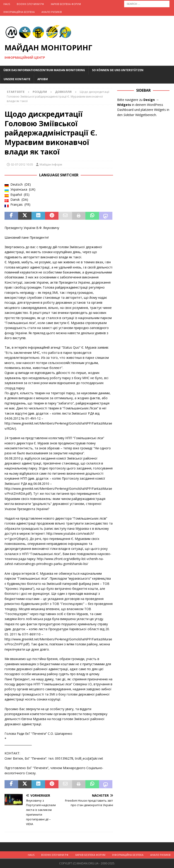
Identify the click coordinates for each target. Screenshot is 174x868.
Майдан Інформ (51, 164)
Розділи (40, 92)
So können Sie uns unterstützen (118, 70)
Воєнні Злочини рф (30, 4)
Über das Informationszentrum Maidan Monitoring (44, 70)
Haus (7, 4)
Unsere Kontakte (17, 79)
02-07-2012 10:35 (22, 164)
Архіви (43, 79)
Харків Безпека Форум (66, 4)
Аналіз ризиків (52, 12)
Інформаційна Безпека (19, 12)
